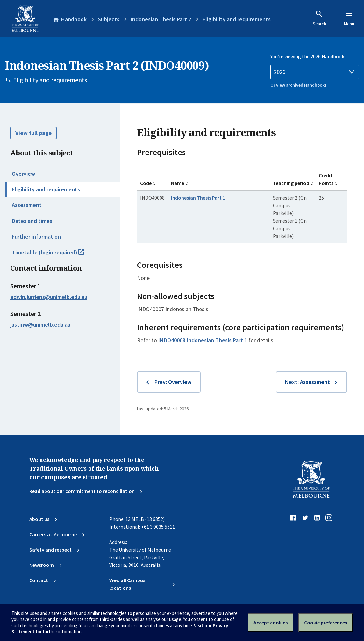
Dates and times (32, 221)
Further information (36, 236)
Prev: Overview (173, 382)
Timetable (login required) (55, 255)
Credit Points (326, 179)
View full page (33, 133)
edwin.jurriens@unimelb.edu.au (49, 297)
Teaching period (291, 183)
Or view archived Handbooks (299, 85)
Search (319, 18)
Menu (349, 18)
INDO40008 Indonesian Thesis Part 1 (203, 340)
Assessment (27, 205)
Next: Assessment (307, 382)
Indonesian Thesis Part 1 (198, 198)
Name (178, 183)
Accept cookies (271, 623)
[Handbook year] (315, 72)
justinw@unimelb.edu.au (40, 325)
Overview (23, 174)
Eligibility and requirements (46, 189)
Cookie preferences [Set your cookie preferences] (326, 623)
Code (146, 183)
